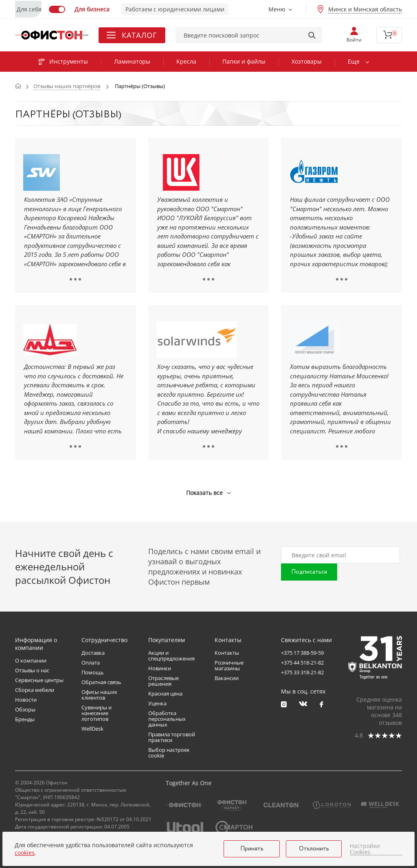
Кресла (186, 61)
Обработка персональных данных (167, 719)
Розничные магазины (229, 665)
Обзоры (25, 709)
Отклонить (314, 849)
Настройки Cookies (365, 849)
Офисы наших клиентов (99, 695)
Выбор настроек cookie (169, 753)
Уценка (157, 703)
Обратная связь (101, 682)
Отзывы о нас (32, 670)
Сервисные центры (39, 680)
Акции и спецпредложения (171, 656)
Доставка (93, 653)
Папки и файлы (244, 61)
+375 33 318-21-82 (302, 672)
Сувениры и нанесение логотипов (97, 713)
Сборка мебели (35, 690)
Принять (252, 849)
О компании (31, 660)
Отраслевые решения (164, 681)
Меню (277, 9)
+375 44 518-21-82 (302, 663)
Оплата (91, 663)
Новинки (160, 668)
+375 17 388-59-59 (302, 653)
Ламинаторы (132, 61)
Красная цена (165, 694)
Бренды (25, 719)
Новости (26, 700)
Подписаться (309, 572)
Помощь (93, 672)
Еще (354, 61)
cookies (25, 853)
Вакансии (227, 678)
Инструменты (63, 61)
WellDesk (92, 729)
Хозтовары (307, 61)
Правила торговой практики (172, 737)
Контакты (227, 653)
